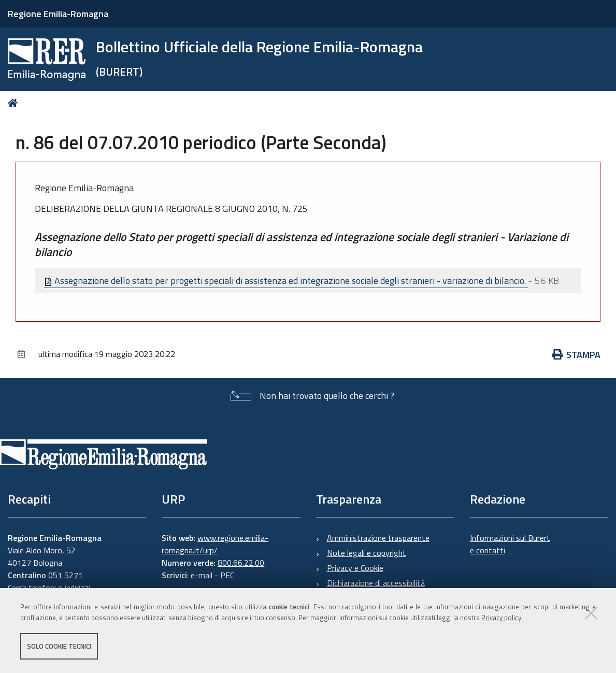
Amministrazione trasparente (378, 538)
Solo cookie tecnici (59, 646)
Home (15, 103)
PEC (227, 575)
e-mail (202, 575)
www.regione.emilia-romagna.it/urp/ (215, 544)
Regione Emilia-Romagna (58, 14)
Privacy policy (501, 618)
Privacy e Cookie (355, 568)
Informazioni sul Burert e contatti (510, 544)
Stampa (577, 355)
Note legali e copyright (367, 553)
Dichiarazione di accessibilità (376, 583)
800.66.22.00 (241, 563)
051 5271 (66, 575)
